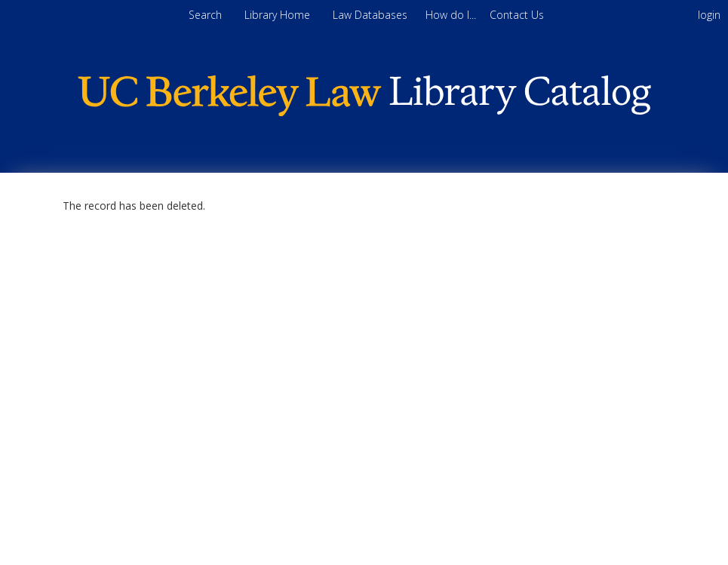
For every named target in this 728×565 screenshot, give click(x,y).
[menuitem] (452, 15)
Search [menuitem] (205, 15)
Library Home (279, 15)
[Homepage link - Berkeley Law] (364, 113)
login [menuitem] (709, 15)
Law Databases (372, 15)
